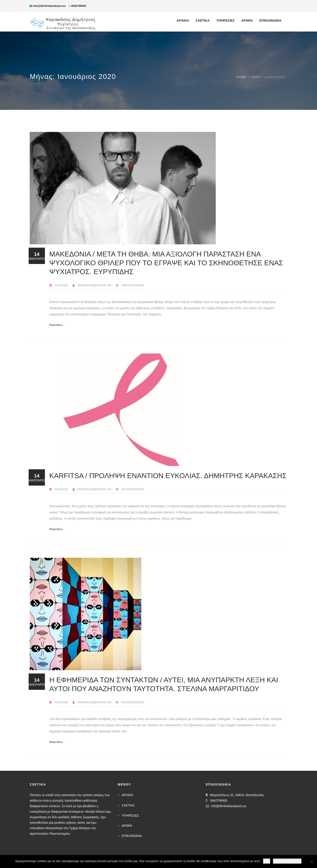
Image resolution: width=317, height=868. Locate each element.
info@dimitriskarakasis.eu (48, 6)
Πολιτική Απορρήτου (287, 861)
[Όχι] (311, 862)
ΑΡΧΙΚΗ (127, 795)
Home (241, 77)
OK (267, 861)
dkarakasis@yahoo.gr (95, 285)
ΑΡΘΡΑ (127, 826)
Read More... (57, 325)
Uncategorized (132, 285)
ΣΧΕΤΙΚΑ (128, 805)
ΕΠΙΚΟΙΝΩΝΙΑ (132, 836)
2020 (255, 77)
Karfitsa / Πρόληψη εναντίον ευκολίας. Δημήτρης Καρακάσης (168, 476)
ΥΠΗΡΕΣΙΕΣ (130, 816)
